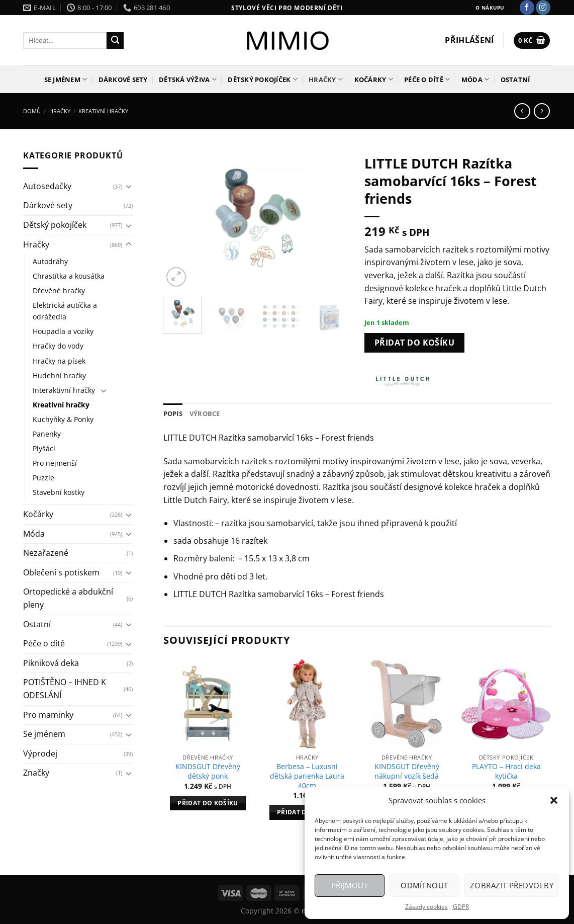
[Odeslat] (115, 41)
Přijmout (350, 885)
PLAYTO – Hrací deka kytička (506, 771)
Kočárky (374, 79)
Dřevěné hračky (59, 290)
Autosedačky (47, 186)
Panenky (47, 434)
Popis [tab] (173, 413)
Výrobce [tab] (205, 413)
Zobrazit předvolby (512, 885)
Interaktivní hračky (64, 390)
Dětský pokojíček (263, 79)
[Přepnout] (129, 186)
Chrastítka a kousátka (69, 276)
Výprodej (40, 753)
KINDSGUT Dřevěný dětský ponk (208, 771)
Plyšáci (44, 448)
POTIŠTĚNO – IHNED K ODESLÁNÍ (65, 689)
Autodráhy (50, 261)
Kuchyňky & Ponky (63, 419)
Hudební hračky (59, 375)
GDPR (461, 907)
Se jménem (66, 79)
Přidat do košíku (414, 343)
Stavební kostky (59, 492)
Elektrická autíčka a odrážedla (65, 311)
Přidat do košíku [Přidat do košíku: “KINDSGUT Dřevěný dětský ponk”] (208, 803)
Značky (36, 773)
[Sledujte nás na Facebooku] (527, 8)
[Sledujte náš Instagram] (543, 8)
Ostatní (515, 79)
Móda (475, 79)
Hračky (326, 79)
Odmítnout (424, 885)
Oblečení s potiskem (61, 572)
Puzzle (43, 478)
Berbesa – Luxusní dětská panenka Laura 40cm (307, 776)
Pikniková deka (51, 663)
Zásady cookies (426, 907)
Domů (32, 111)
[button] (554, 800)
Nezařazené (46, 553)
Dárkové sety (123, 79)
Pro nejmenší (55, 463)
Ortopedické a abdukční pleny (68, 598)
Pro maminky (48, 715)
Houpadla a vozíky (63, 331)
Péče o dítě (427, 79)
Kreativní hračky (103, 111)
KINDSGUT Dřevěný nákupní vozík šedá (407, 771)
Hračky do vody (58, 346)
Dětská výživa (188, 79)
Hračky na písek (59, 361)
